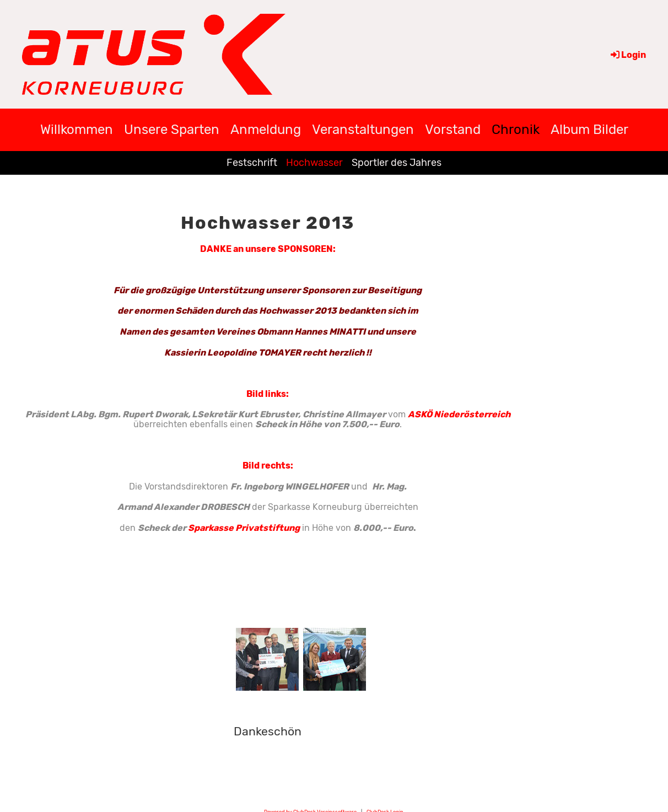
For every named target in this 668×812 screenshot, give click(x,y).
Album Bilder (589, 130)
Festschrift (252, 163)
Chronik (516, 130)
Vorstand (453, 130)
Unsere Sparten (172, 130)
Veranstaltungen (363, 130)
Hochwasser (314, 163)
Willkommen (77, 130)
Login (627, 55)
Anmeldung (266, 130)
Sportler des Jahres (397, 163)
